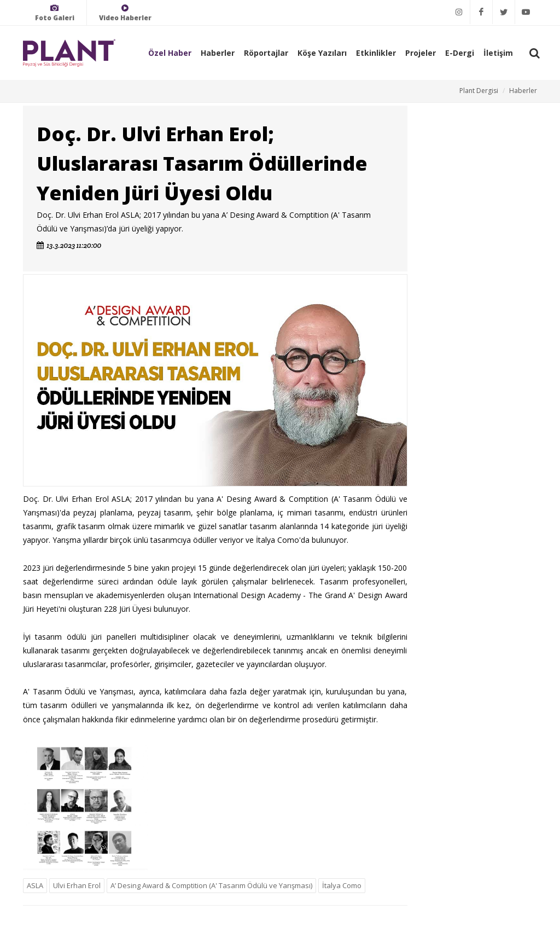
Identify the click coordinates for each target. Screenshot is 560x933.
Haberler (218, 53)
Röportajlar (266, 53)
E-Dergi (460, 53)
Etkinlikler (376, 53)
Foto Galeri (55, 13)
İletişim (498, 53)
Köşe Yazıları (322, 53)
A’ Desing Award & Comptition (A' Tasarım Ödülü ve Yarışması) (211, 885)
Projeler (421, 53)
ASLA (35, 885)
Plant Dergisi (479, 91)
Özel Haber (170, 53)
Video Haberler (125, 13)
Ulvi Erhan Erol (77, 885)
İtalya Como (342, 885)
